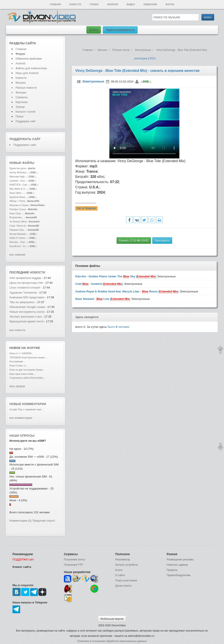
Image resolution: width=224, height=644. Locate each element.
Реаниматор (123, 560)
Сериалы (22, 97)
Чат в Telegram (86, 208)
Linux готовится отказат (25, 288)
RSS (153, 58)
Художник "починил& (23, 293)
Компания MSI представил (27, 297)
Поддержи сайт (26, 121)
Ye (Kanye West (18, 222)
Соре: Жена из (18, 226)
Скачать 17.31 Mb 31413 (134, 240)
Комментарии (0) (20, 521)
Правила (172, 570)
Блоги (119, 570)
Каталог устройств (126, 565)
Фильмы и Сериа (19, 205)
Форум (170, 4)
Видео (131, 4)
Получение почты (75, 560)
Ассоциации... (17, 361)
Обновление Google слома (27, 307)
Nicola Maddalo (18, 234)
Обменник (150, 4)
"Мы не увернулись (22, 302)
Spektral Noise (17, 197)
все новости (17, 330)
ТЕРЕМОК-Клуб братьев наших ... (28, 357)
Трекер (94, 4)
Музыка (21, 83)
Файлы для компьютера (31, 68)
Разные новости (26, 88)
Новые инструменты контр (27, 312)
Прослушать (162, 240)
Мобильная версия (112, 619)
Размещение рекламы (180, 560)
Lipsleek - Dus (17, 181)
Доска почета (123, 586)
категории (141, 58)
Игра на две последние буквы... (27, 370)
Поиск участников (126, 580)
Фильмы (21, 92)
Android (113, 4)
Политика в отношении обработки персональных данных (112, 641)
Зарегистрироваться (120, 30)
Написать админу (177, 565)
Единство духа (18, 168)
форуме (33, 348)
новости (37, 272)
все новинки (17, 255)
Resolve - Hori (17, 242)
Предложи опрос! (44, 521)
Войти (94, 30)
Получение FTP (73, 565)
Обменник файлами (29, 59)
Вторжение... (17, 217)
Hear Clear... (16, 213)
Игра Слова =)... (18, 366)
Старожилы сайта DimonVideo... (27, 378)
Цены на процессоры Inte (26, 283)
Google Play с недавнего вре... (26, 409)
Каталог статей (25, 112)
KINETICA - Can (18, 185)
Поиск (19, 116)
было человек (118, 327)
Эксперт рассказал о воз (26, 317)
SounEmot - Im (18, 246)
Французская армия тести (26, 321)
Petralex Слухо (18, 209)
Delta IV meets (17, 238)
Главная (55, 4)
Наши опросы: (22, 436)
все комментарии (21, 418)
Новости (75, 4)
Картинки (22, 102)
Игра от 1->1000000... (21, 353)
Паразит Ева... (17, 230)
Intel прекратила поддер (25, 278)
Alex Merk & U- (17, 189)
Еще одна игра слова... (22, 374)
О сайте (120, 575)
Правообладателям (178, 575)
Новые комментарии (28, 404)
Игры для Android (27, 73)
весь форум (17, 386)
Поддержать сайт (25, 139)
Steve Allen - (17, 193)
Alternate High (17, 177)
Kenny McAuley (18, 172)
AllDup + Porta (17, 201)
